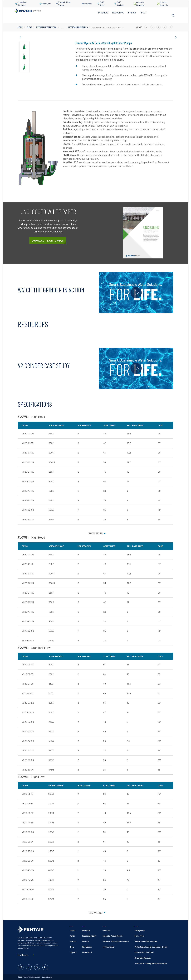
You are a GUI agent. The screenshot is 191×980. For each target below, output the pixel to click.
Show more (96, 533)
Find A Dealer (102, 4)
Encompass (88, 4)
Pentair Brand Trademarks (144, 952)
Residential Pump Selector (64, 4)
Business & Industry (89, 936)
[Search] (173, 16)
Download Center (109, 947)
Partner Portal (87, 952)
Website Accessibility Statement (146, 941)
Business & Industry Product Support (116, 941)
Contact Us (106, 930)
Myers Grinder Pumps (78, 27)
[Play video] (136, 293)
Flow (29, 27)
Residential (86, 930)
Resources (118, 12)
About (143, 12)
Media (72, 947)
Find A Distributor (120, 4)
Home (20, 27)
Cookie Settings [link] (47, 977)
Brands (132, 12)
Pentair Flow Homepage (22, 4)
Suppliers (73, 952)
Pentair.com (46, 4)
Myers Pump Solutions (46, 27)
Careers (72, 930)
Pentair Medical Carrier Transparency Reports (151, 947)
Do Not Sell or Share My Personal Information (151, 963)
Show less (96, 913)
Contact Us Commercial (164, 4)
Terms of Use (139, 936)
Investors (73, 941)
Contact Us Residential (140, 4)
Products (103, 12)
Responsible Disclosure (143, 958)
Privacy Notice (140, 930)
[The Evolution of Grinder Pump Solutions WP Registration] (48, 241)
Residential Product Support (112, 936)
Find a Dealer (87, 947)
